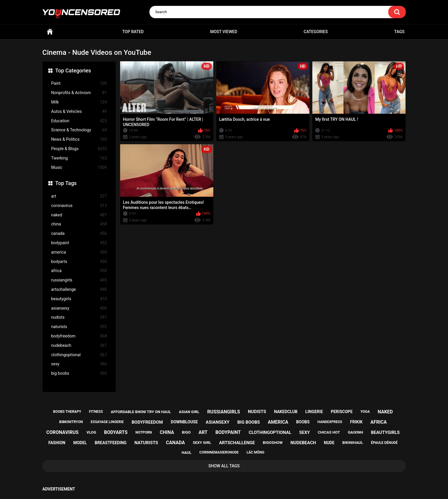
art (79, 196)
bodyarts (79, 262)
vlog (91, 432)
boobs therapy (67, 412)
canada (79, 234)
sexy (79, 364)
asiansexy (79, 308)
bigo (186, 432)
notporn (144, 432)
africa (79, 271)
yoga (365, 412)
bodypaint (79, 243)
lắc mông (255, 452)
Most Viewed (224, 32)
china (79, 224)
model (80, 443)
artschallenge (79, 290)
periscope (342, 412)
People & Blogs (79, 149)
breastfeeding (111, 443)
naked (79, 215)
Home (50, 32)
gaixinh (355, 432)
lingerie (314, 412)
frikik (356, 422)
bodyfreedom (79, 336)
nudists (79, 317)
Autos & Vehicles (79, 112)
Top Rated (133, 32)
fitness (96, 412)
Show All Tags (224, 466)
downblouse (184, 422)
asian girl (189, 412)
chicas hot (329, 432)
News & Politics (79, 139)
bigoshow (273, 443)
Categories (316, 32)
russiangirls (79, 280)
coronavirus (79, 206)
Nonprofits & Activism (79, 93)
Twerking (79, 158)
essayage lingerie (107, 422)
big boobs (79, 373)
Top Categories (73, 71)
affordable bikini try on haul (141, 412)
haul (187, 453)
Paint (79, 83)
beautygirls (79, 299)
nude (329, 443)
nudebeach (79, 346)
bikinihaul (353, 443)
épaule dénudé (384, 443)
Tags (399, 32)
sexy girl (202, 443)
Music (79, 168)
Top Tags (66, 183)
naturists (79, 327)
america (79, 252)
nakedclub (286, 412)
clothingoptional (79, 355)
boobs (303, 422)
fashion (57, 443)
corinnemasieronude (219, 452)
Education (79, 121)
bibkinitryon (71, 422)
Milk (79, 102)
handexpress (330, 422)
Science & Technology (79, 130)
